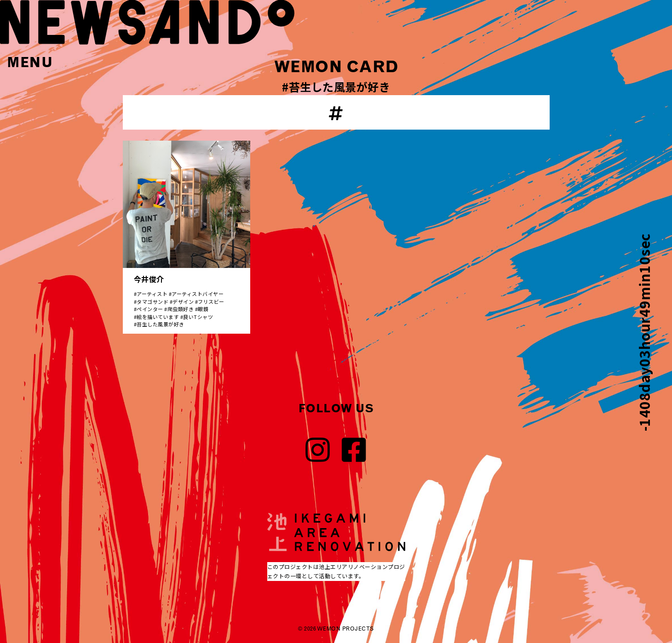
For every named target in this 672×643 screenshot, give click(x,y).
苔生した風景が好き (161, 324)
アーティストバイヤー (198, 294)
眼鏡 (203, 309)
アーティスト (152, 294)
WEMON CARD (336, 67)
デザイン (183, 302)
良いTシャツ (198, 317)
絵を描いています (158, 317)
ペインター (150, 309)
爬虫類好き (181, 309)
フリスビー (211, 302)
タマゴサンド (152, 302)
